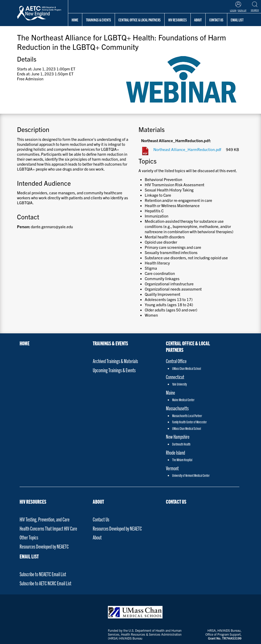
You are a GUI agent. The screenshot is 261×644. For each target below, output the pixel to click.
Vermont (172, 468)
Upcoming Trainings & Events (114, 370)
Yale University (179, 384)
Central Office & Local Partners (140, 20)
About (98, 501)
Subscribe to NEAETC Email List (43, 574)
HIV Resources (178, 20)
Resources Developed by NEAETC (44, 546)
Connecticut (175, 377)
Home (75, 20)
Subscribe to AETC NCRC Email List (45, 583)
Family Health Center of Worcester (189, 422)
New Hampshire (178, 437)
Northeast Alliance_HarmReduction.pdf (187, 149)
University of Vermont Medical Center (191, 475)
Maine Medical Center (183, 400)
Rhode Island (175, 452)
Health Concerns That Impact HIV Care (48, 528)
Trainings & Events (98, 20)
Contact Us (101, 519)
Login (233, 10)
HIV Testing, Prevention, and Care (45, 519)
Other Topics (29, 537)
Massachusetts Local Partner (187, 416)
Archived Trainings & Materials (115, 361)
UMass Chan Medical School (187, 368)
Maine (170, 392)
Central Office (176, 361)
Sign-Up (242, 10)
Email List (29, 556)
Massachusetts (177, 408)
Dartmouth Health (181, 444)
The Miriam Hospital (182, 460)
